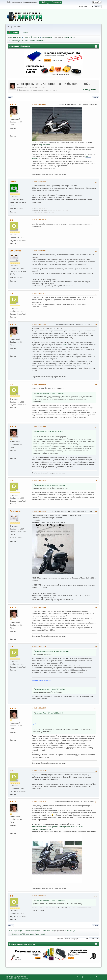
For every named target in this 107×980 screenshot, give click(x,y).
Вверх (11, 925)
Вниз (10, 97)
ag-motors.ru (45, 145)
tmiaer (13, 182)
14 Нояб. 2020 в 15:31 (39, 607)
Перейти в (59, 939)
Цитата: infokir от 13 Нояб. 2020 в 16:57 (50, 485)
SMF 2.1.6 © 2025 (11, 978)
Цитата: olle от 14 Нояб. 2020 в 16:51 (49, 713)
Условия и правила (89, 977)
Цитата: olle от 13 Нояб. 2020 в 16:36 (49, 432)
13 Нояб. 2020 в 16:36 (39, 384)
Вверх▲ (99, 977)
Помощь (79, 977)
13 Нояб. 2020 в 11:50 (39, 251)
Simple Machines (23, 978)
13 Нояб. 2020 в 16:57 (39, 427)
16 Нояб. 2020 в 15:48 (39, 896)
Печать (96, 97)
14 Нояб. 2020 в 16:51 (39, 646)
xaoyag (66, 37)
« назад (86, 90)
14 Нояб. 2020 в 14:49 (39, 511)
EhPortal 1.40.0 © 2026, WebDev (16, 976)
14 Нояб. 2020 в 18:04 (39, 708)
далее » (94, 90)
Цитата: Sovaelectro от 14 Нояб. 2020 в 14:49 (52, 651)
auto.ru (65, 345)
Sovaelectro (16, 251)
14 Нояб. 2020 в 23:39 (39, 801)
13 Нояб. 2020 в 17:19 (39, 480)
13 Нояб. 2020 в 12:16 (39, 293)
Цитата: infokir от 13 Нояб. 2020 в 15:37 (50, 394)
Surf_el (72, 37)
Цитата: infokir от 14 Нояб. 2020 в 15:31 (50, 689)
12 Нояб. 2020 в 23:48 (39, 182)
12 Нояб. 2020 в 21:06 (39, 104)
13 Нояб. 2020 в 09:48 (39, 220)
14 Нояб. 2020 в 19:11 (39, 771)
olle (12, 220)
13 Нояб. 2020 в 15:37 (39, 324)
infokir (13, 104)
